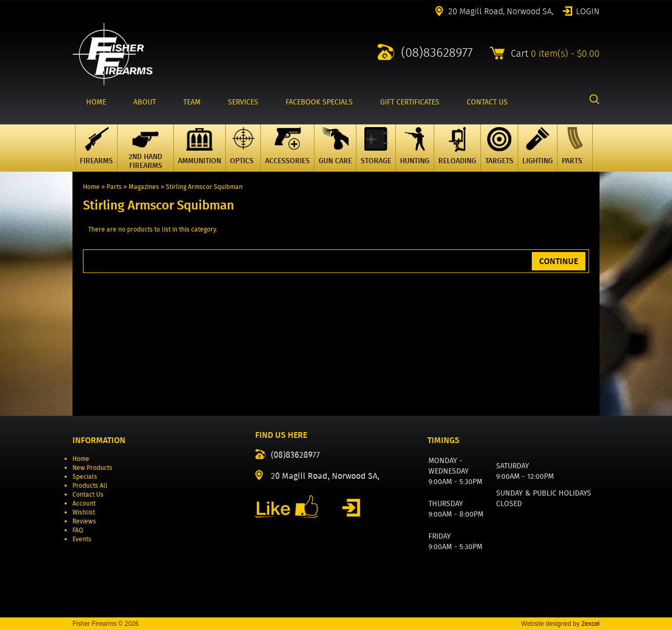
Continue (559, 261)
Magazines (144, 187)
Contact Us (88, 494)
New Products (92, 468)
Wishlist (84, 512)
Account (84, 503)
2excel (590, 624)
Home (91, 187)
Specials (85, 476)
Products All (90, 485)
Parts (114, 187)
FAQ (78, 530)
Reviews (84, 521)
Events (82, 539)
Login (588, 10)
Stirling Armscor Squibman (204, 187)
